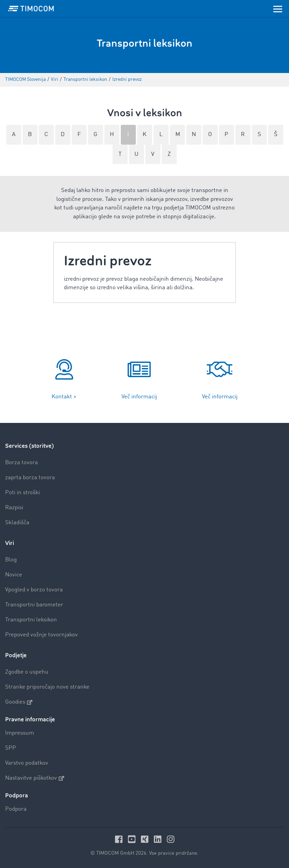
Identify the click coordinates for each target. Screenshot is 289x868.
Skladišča (17, 523)
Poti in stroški (23, 493)
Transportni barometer (34, 605)
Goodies (19, 702)
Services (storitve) (30, 446)
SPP (11, 748)
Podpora (16, 809)
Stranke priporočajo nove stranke (47, 687)
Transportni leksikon (31, 620)
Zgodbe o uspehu (27, 672)
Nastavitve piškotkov (35, 778)
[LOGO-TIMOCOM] (31, 9)
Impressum (20, 733)
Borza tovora (21, 463)
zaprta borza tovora (30, 478)
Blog (11, 560)
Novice (14, 575)
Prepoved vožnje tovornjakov (41, 635)
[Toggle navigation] (278, 9)
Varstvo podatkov (27, 763)
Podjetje (16, 655)
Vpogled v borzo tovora (34, 590)
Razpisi (14, 508)
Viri (10, 543)
